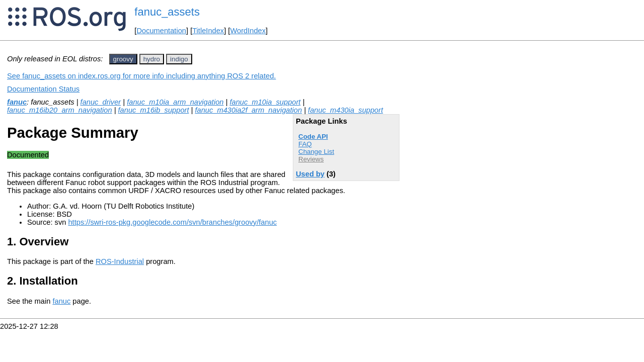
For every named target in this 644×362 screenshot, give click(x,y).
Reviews (311, 159)
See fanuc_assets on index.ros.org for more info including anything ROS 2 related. (141, 76)
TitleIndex (208, 31)
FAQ (305, 144)
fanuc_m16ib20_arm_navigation (60, 110)
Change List (316, 152)
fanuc (17, 102)
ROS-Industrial (120, 261)
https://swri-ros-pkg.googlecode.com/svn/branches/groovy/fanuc (172, 222)
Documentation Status (43, 89)
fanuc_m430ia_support (345, 110)
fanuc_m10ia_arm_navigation (175, 102)
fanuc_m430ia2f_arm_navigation (248, 110)
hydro (152, 59)
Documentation (161, 31)
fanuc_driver (101, 102)
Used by (310, 174)
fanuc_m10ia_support (265, 102)
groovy (123, 59)
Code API (313, 137)
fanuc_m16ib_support (154, 110)
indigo (179, 59)
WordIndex (248, 31)
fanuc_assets (167, 12)
